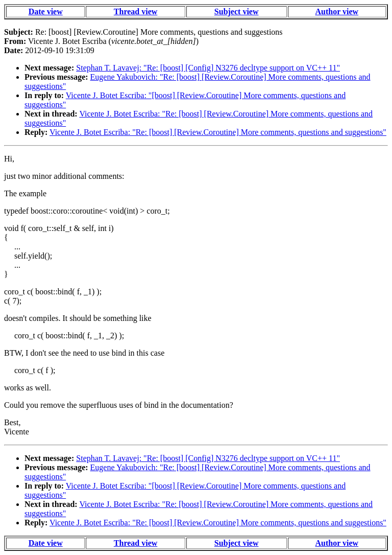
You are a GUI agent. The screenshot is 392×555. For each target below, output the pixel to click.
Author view (337, 11)
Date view (46, 11)
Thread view (136, 11)
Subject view (237, 11)
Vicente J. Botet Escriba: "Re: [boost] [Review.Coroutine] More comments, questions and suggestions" (218, 132)
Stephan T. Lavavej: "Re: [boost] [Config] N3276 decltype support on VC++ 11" (208, 68)
